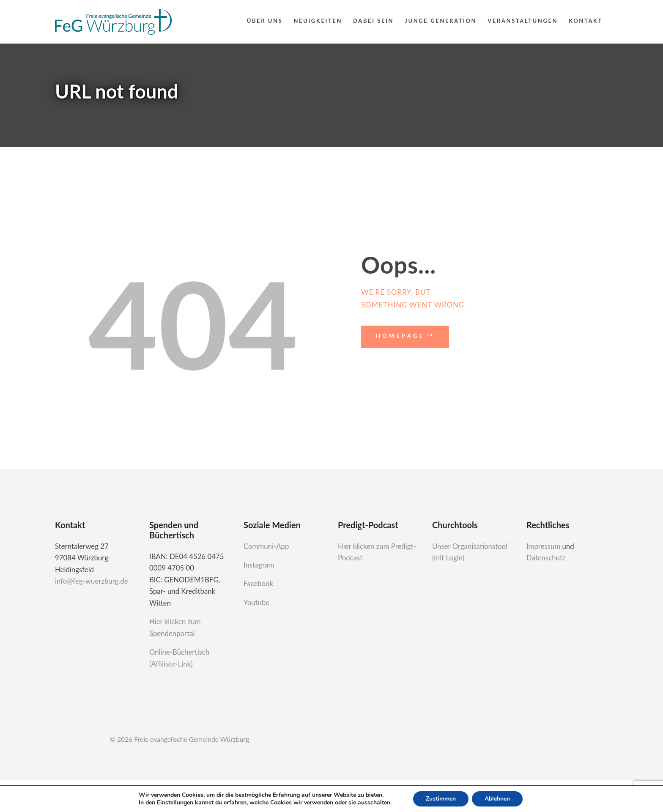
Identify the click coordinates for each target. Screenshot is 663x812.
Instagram (260, 565)
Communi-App (266, 546)
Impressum (544, 546)
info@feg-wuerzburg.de (92, 581)
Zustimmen (441, 799)
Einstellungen (175, 803)
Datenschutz (546, 558)
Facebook (258, 583)
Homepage (400, 336)
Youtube (256, 602)
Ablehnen (497, 799)
